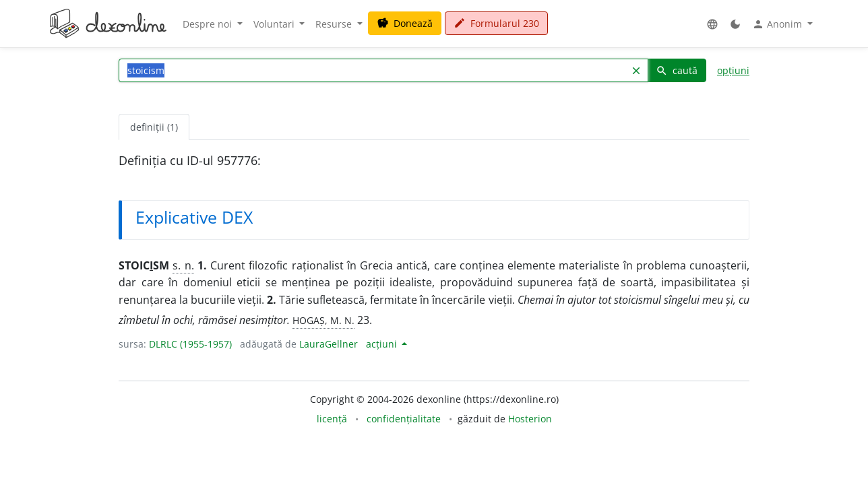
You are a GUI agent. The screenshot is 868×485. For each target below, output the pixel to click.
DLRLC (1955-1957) (190, 344)
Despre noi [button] (209, 24)
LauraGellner (329, 344)
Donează (405, 23)
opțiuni (733, 70)
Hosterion (530, 419)
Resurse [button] (335, 24)
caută (677, 70)
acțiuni (383, 344)
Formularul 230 (496, 23)
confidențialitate (404, 419)
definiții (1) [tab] (154, 127)
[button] (712, 24)
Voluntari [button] (275, 24)
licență (332, 419)
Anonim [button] (778, 24)
